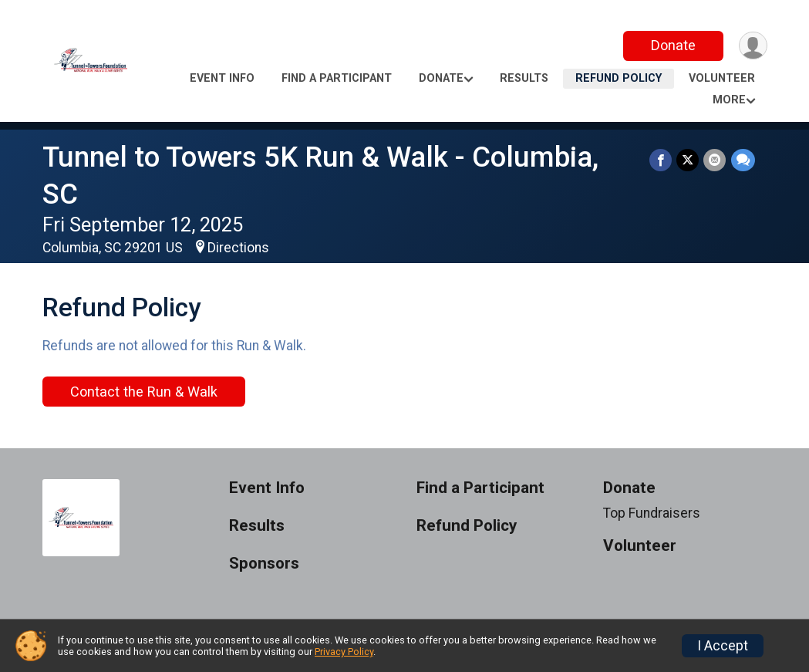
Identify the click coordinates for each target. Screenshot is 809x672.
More (729, 100)
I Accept (723, 646)
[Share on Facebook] (661, 160)
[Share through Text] (743, 160)
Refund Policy (619, 78)
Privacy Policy (344, 652)
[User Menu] (753, 46)
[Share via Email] (715, 160)
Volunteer (722, 78)
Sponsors (264, 564)
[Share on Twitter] (688, 160)
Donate (672, 45)
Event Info (222, 78)
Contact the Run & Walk (144, 392)
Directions (238, 248)
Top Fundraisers (652, 513)
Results (524, 78)
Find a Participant (337, 78)
